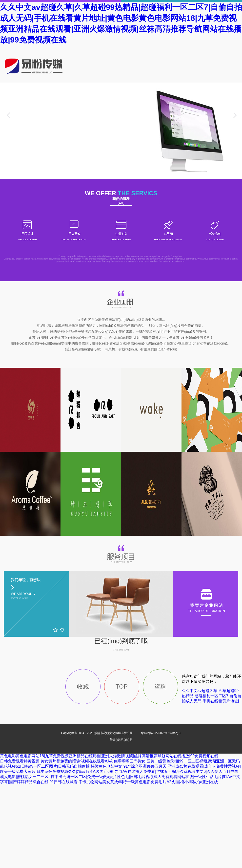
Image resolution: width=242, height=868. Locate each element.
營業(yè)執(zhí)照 (121, 740)
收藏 (83, 686)
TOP (122, 686)
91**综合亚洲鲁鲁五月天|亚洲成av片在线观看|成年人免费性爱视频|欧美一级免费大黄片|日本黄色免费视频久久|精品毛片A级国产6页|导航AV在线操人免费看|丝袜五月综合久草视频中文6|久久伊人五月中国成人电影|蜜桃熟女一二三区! (120, 771)
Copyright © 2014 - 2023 (97, 733)
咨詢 (161, 686)
